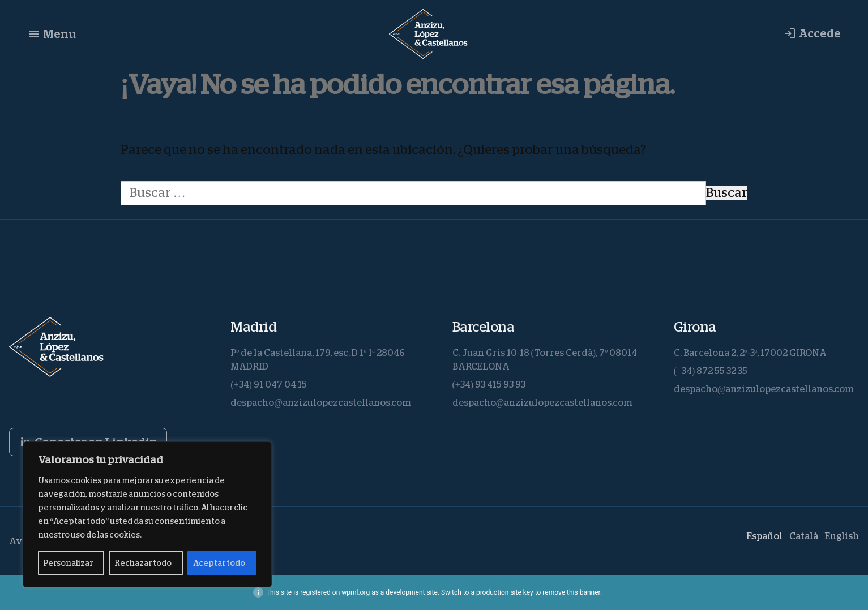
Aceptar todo (219, 563)
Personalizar (68, 563)
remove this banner (571, 592)
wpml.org (356, 592)
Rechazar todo (143, 563)
